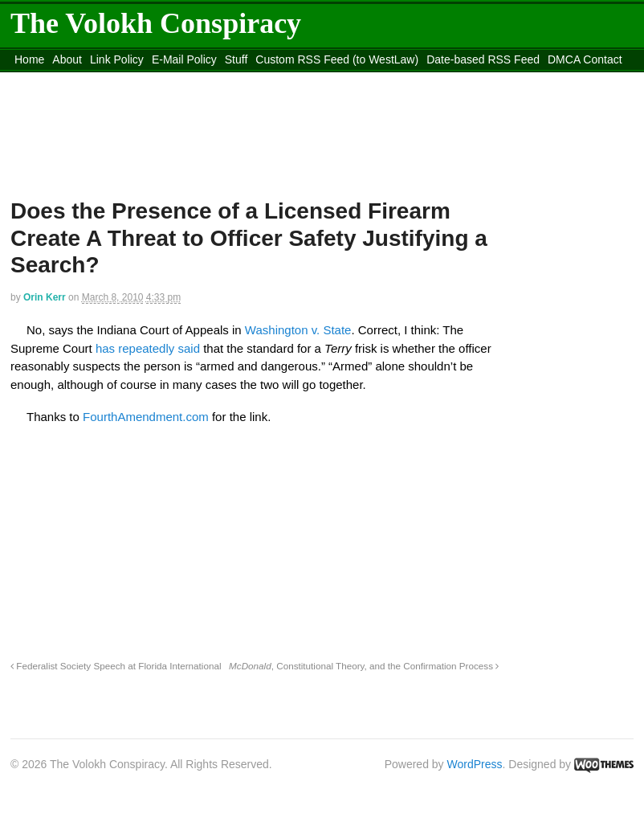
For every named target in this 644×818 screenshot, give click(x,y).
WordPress (475, 764)
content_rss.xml (54, 80)
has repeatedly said (149, 348)
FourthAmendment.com (147, 417)
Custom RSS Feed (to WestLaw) (337, 59)
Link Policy (117, 59)
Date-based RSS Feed (483, 59)
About (67, 59)
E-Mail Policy (184, 59)
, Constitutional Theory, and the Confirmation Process (364, 666)
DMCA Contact (585, 59)
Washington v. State (298, 330)
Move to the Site (186, 80)
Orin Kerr (45, 297)
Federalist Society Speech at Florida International (116, 666)
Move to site (330, 80)
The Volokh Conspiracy (156, 23)
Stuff (236, 59)
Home (29, 59)
